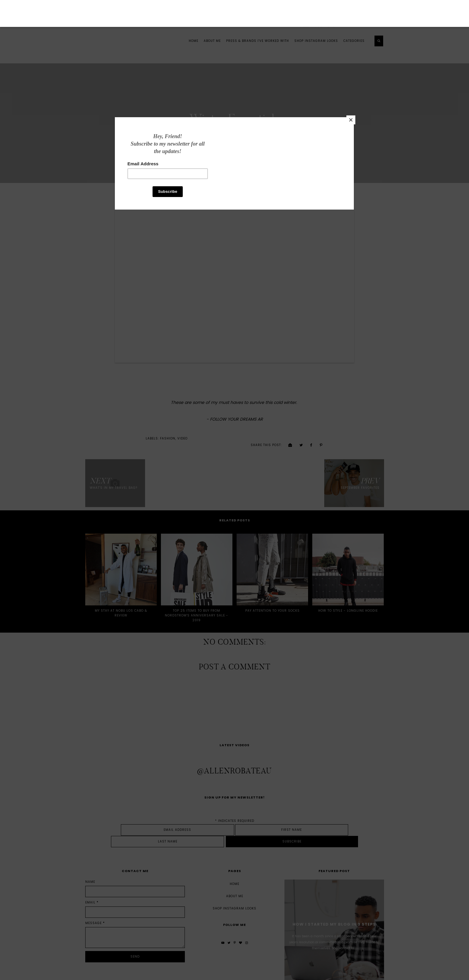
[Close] (323, 149)
